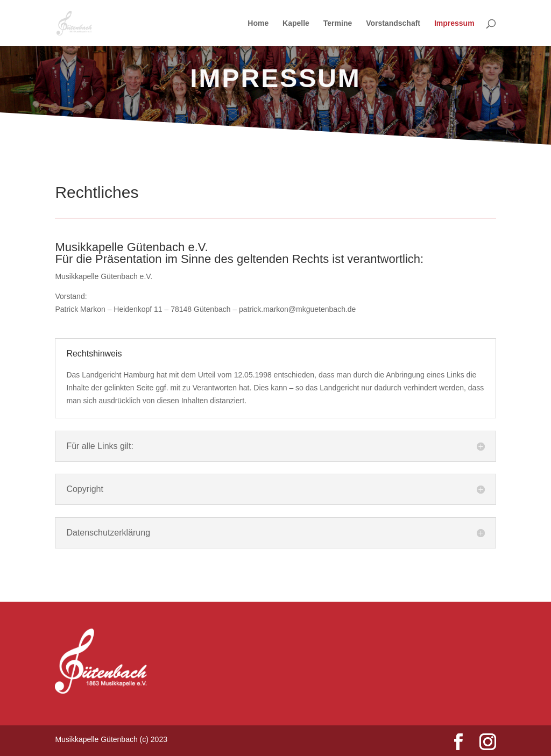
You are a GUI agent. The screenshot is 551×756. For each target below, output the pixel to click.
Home (258, 23)
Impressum (454, 23)
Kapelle (296, 23)
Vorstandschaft (393, 23)
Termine (338, 23)
